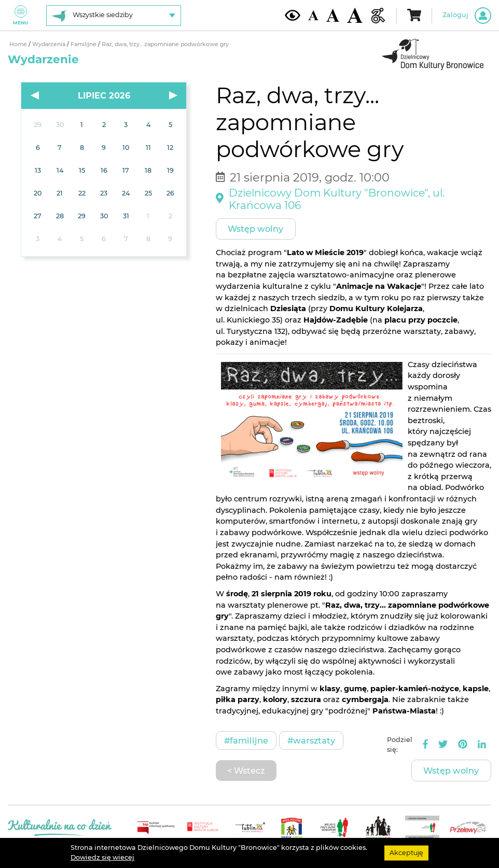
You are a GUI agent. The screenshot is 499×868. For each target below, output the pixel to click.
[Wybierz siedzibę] (114, 16)
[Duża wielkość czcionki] (355, 15)
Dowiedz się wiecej (102, 857)
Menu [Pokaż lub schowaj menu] (20, 15)
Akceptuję (406, 853)
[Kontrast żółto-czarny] (293, 15)
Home (19, 44)
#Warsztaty (311, 740)
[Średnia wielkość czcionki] (333, 15)
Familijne (84, 44)
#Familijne (246, 740)
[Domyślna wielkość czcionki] (313, 15)
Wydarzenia (50, 44)
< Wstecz (246, 771)
